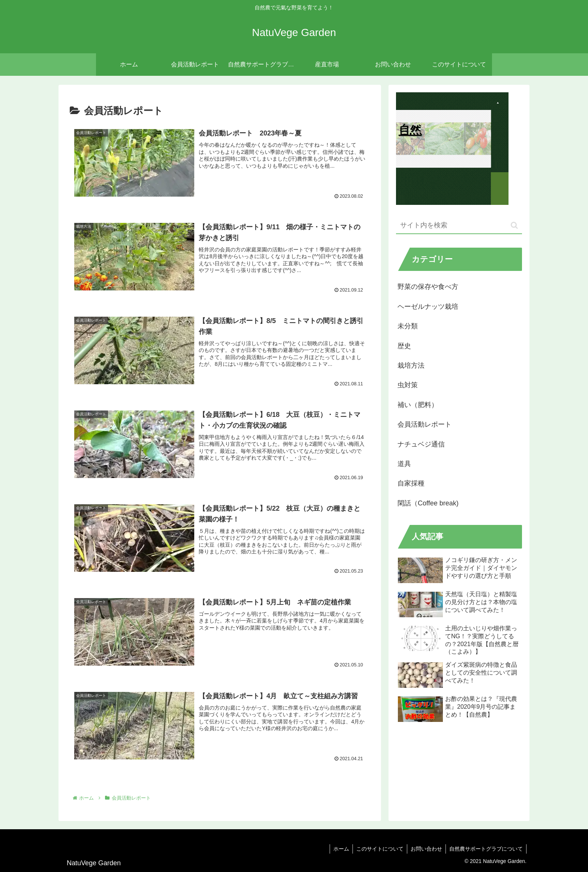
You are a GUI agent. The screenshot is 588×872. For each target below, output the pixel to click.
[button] (514, 225)
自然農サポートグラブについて (486, 849)
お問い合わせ (425, 849)
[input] (459, 226)
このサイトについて (378, 849)
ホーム (339, 849)
